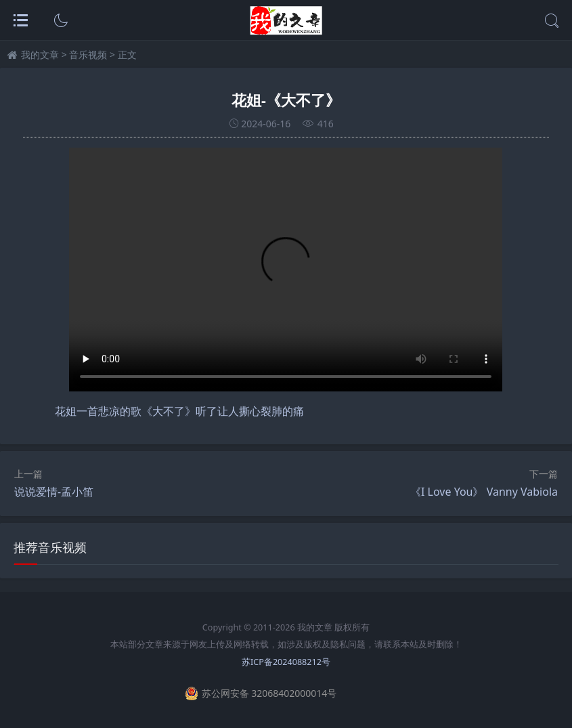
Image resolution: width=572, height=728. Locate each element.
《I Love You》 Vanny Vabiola (484, 492)
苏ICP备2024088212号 (286, 662)
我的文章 (40, 55)
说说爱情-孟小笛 (54, 492)
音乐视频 (88, 55)
